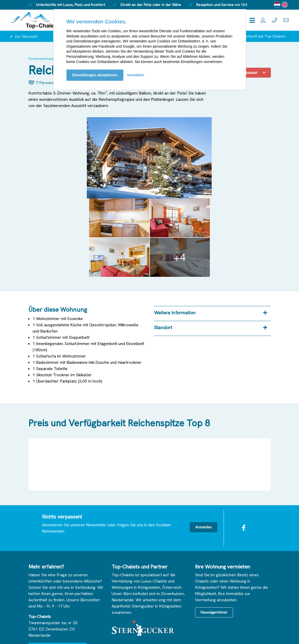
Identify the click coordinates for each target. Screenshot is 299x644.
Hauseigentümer (214, 531)
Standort (163, 246)
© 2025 (35, 635)
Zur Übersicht (26, 36)
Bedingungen (95, 635)
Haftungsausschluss (63, 635)
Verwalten (135, 75)
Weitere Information (175, 232)
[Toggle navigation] (252, 20)
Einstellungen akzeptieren (95, 75)
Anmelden (204, 446)
